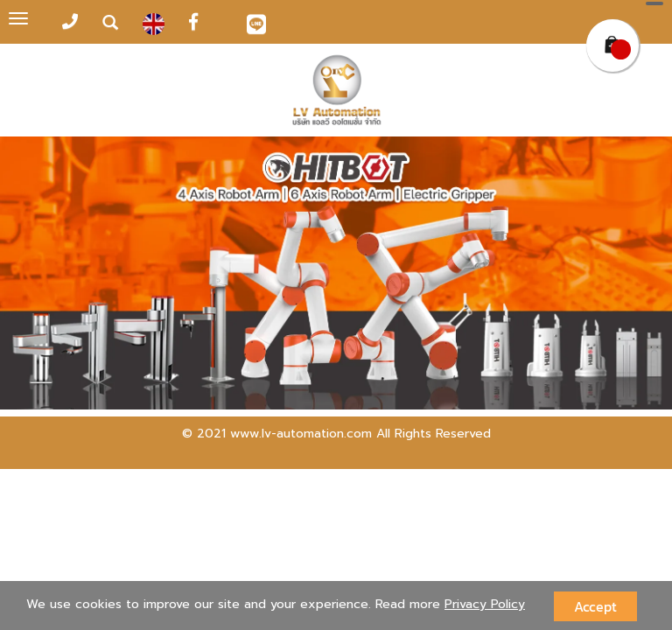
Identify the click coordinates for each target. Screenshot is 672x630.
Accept (595, 606)
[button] (50, 276)
